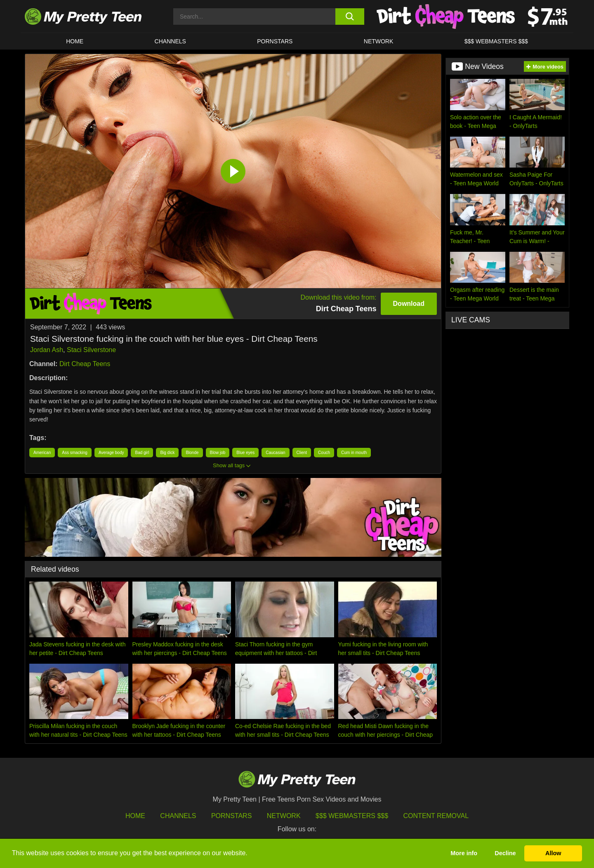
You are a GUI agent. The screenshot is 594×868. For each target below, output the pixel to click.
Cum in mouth (354, 453)
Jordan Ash (47, 350)
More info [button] (464, 853)
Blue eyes (245, 453)
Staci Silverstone (91, 350)
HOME (75, 41)
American (42, 453)
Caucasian (275, 453)
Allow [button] (553, 853)
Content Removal (436, 816)
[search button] (350, 17)
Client (302, 453)
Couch (324, 453)
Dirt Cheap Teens (85, 364)
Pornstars (275, 41)
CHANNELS (170, 41)
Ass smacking (75, 453)
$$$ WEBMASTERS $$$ (496, 41)
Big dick (167, 453)
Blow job (218, 453)
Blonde (192, 453)
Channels (178, 816)
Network (379, 41)
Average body (111, 453)
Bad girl (142, 453)
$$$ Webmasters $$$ (352, 816)
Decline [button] (505, 853)
